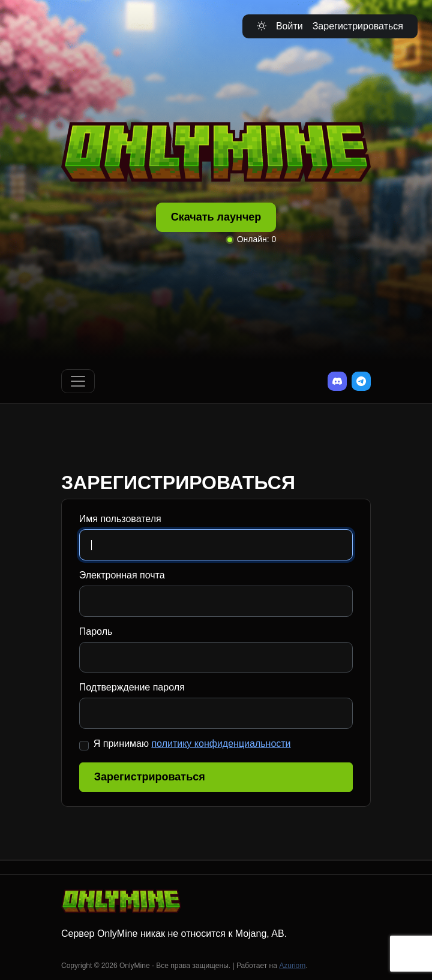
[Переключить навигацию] (78, 381)
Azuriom (292, 966)
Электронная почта (122, 575)
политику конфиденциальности (221, 744)
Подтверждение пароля (132, 687)
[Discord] (337, 381)
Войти (289, 26)
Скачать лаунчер (216, 217)
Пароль (96, 631)
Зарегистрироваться (358, 26)
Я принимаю (192, 744)
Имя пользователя (120, 519)
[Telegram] (361, 381)
